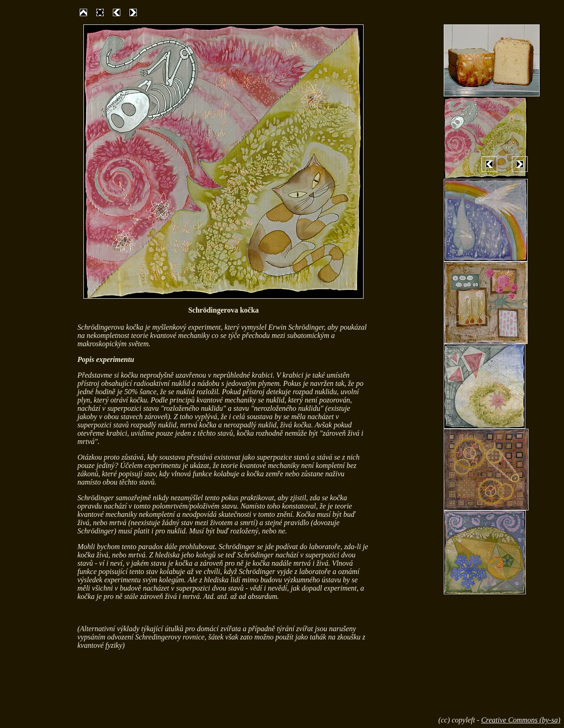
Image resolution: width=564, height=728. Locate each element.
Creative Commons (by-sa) (521, 720)
